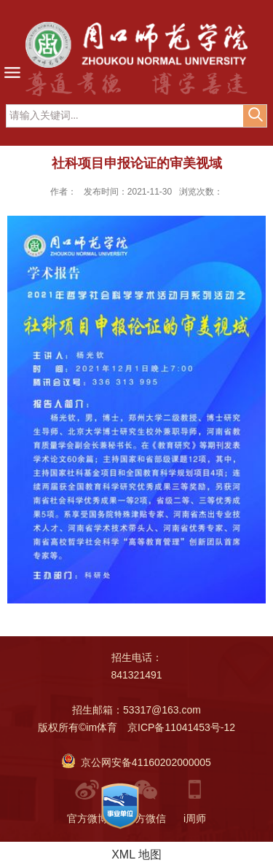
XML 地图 (136, 855)
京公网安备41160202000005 (136, 762)
